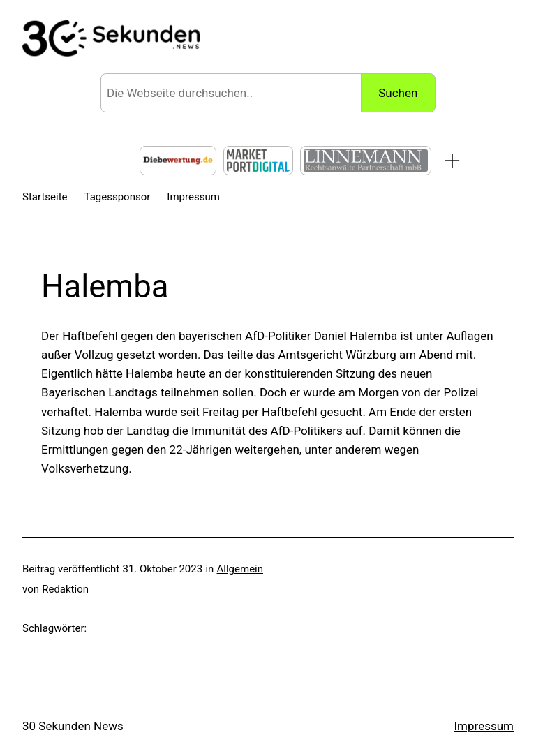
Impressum (484, 726)
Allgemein (240, 569)
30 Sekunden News (73, 726)
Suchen (398, 93)
